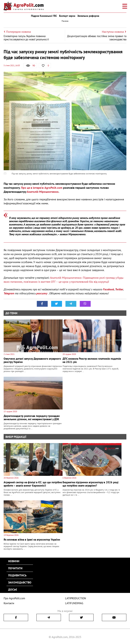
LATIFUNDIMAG (74, 603)
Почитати (15, 568)
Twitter (119, 289)
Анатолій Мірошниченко (43, 192)
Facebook (109, 289)
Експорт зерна (67, 16)
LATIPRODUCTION (76, 598)
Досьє (13, 589)
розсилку (42, 293)
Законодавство (20, 582)
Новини (14, 561)
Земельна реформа (88, 16)
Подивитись (17, 575)
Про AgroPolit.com (14, 598)
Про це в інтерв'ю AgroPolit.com (42, 188)
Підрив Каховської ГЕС (44, 16)
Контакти (9, 603)
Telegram (9, 293)
